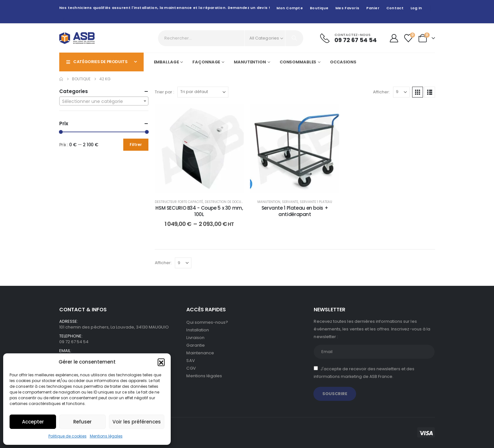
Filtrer (136, 145)
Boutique (319, 8)
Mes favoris (347, 8)
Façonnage (206, 62)
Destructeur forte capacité (179, 202)
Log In (416, 8)
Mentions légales (106, 436)
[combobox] (104, 101)
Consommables (298, 62)
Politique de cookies (68, 436)
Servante (290, 202)
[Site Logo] (77, 38)
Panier (373, 8)
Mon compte (290, 8)
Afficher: (381, 92)
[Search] (294, 38)
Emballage (166, 62)
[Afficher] (401, 92)
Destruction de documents (228, 202)
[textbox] (104, 101)
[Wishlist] (408, 38)
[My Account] (394, 38)
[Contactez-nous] (348, 38)
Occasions (343, 62)
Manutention (250, 62)
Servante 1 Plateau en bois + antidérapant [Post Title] (295, 211)
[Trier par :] (203, 92)
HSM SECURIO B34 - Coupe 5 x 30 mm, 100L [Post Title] (199, 211)
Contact (395, 8)
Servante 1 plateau (316, 202)
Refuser (82, 422)
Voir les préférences (137, 422)
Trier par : (165, 92)
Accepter (33, 422)
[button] (161, 362)
